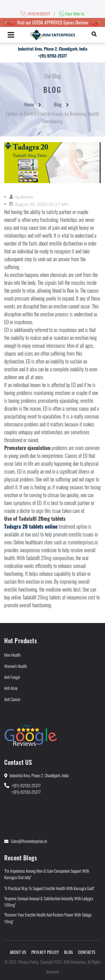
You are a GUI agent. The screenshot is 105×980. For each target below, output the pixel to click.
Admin (27, 197)
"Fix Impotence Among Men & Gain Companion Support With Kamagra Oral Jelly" (47, 874)
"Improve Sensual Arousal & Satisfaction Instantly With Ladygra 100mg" (49, 901)
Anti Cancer (12, 699)
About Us (18, 952)
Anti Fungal (12, 677)
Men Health (12, 655)
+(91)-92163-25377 (53, 56)
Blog (58, 104)
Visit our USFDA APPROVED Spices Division (53, 22)
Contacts (87, 952)
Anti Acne (11, 688)
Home (29, 104)
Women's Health (16, 666)
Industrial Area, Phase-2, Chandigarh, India (53, 49)
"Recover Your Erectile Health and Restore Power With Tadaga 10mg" (48, 918)
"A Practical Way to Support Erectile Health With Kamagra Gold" (49, 888)
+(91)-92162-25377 (26, 785)
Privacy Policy (45, 952)
